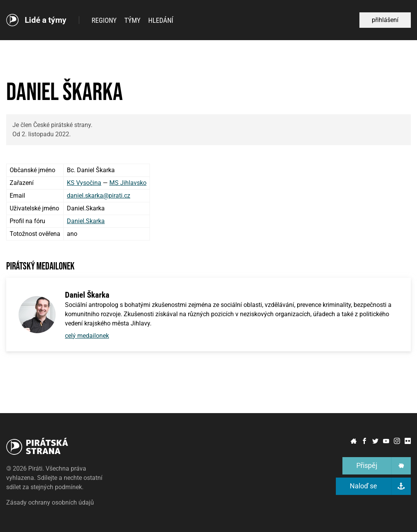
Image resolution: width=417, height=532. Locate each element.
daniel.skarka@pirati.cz (99, 196)
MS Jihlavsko (128, 183)
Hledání (161, 20)
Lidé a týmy (46, 20)
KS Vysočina (84, 183)
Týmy (133, 20)
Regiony (104, 20)
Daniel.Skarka (86, 221)
